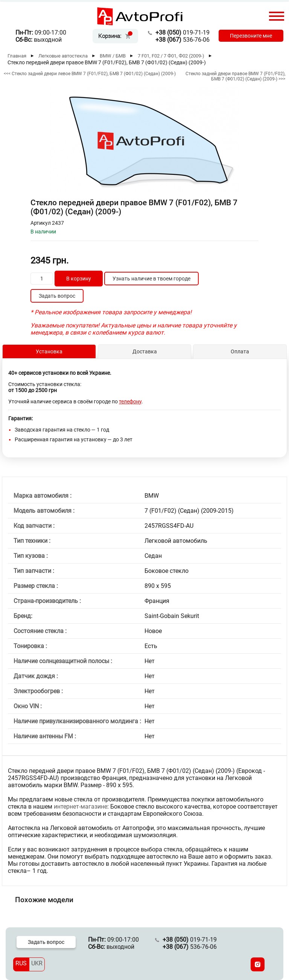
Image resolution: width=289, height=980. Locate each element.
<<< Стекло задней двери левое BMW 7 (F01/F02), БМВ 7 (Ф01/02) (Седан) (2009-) (90, 74)
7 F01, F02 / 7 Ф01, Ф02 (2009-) (171, 56)
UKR (37, 963)
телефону (130, 401)
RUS (21, 963)
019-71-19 (183, 33)
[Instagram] (258, 964)
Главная (17, 56)
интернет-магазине (81, 807)
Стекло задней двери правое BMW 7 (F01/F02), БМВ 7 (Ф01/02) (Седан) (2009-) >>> (235, 76)
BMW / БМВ (113, 56)
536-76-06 (183, 40)
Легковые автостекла (63, 56)
